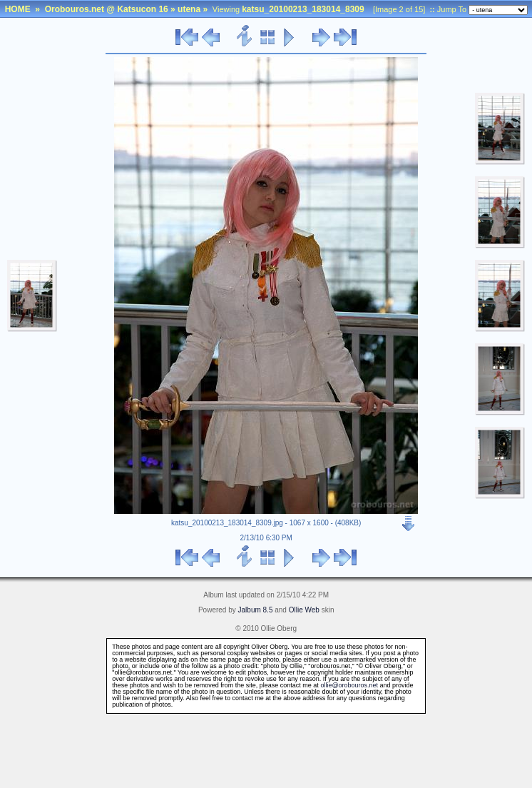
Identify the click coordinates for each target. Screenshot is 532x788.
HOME (18, 9)
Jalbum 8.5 (256, 610)
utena (189, 9)
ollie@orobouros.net (349, 685)
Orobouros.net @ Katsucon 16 (107, 9)
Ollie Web (304, 610)
